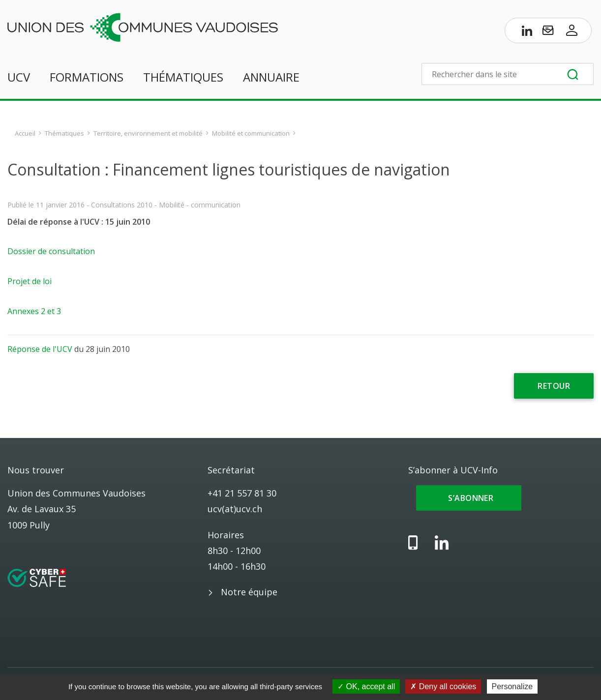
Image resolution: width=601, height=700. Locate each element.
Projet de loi (30, 281)
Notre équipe (249, 592)
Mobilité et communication (251, 133)
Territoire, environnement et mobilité (148, 133)
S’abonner (469, 498)
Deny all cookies (443, 686)
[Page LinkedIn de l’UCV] (527, 32)
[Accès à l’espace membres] (572, 32)
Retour (554, 386)
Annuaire (271, 77)
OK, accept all (366, 686)
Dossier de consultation (51, 251)
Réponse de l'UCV (40, 349)
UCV (19, 77)
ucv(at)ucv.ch (235, 509)
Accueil (25, 133)
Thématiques (183, 77)
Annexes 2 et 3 (34, 311)
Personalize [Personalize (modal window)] (512, 686)
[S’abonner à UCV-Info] (548, 32)
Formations (87, 77)
